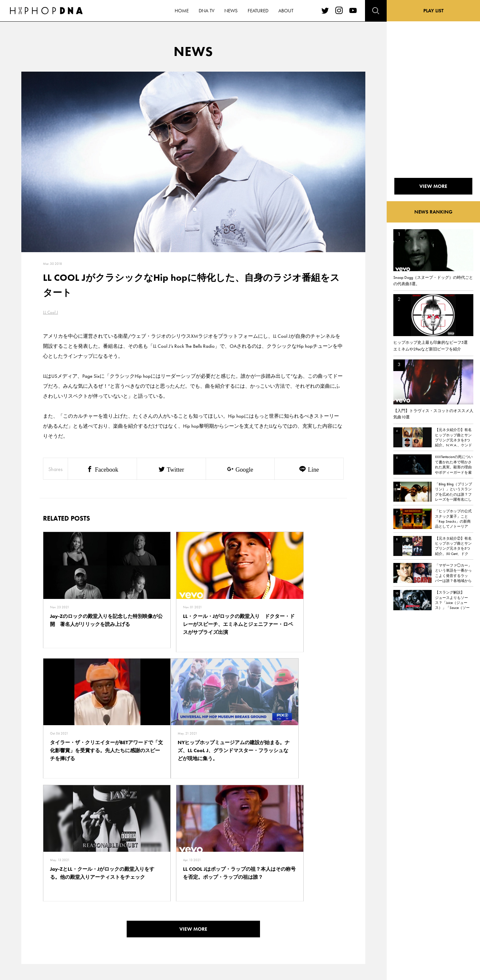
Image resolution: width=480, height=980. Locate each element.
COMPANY (89, 916)
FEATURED (59, 928)
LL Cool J (50, 312)
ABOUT (56, 939)
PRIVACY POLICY (95, 904)
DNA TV (56, 904)
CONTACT (88, 893)
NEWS (55, 916)
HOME (55, 893)
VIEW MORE (193, 800)
